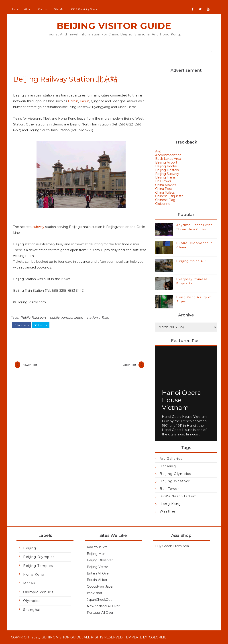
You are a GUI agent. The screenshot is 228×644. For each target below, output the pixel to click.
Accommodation (168, 155)
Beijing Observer (100, 560)
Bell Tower (163, 181)
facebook (22, 325)
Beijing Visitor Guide (114, 26)
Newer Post (30, 365)
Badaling (168, 466)
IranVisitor (95, 593)
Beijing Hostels (167, 170)
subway (38, 227)
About (28, 9)
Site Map (60, 9)
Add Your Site (97, 547)
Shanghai (32, 610)
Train (105, 318)
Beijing (30, 548)
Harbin (73, 101)
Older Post (129, 365)
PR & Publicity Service (85, 9)
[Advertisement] (186, 105)
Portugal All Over (100, 613)
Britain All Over (98, 573)
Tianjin (84, 101)
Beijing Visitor (97, 567)
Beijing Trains (165, 177)
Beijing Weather (175, 481)
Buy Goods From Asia (172, 546)
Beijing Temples (38, 566)
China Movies (166, 185)
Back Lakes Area (168, 159)
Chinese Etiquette (169, 196)
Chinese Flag (165, 200)
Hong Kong (170, 504)
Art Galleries (171, 459)
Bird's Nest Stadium (178, 496)
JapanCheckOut (99, 600)
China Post (164, 189)
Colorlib (158, 637)
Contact (43, 9)
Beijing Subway (167, 174)
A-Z (158, 151)
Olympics (32, 601)
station (92, 318)
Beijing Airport (166, 162)
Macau (29, 583)
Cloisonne (163, 204)
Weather (168, 511)
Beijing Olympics (175, 474)
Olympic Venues (38, 592)
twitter (41, 325)
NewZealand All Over (103, 606)
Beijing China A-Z (192, 261)
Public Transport (33, 318)
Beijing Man (96, 554)
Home (15, 9)
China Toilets (165, 193)
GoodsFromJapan (101, 587)
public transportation (66, 318)
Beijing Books (166, 166)
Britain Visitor (97, 580)
